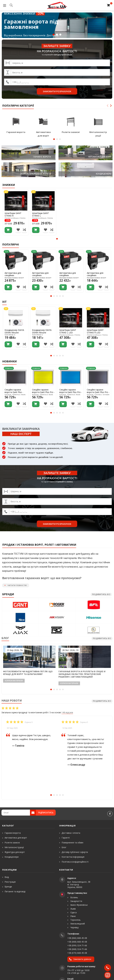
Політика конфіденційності (75, 862)
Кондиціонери (12, 857)
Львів (73, 909)
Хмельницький (77, 924)
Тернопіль (75, 920)
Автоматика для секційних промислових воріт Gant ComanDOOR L (97, 277)
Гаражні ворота (16, 132)
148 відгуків (67, 712)
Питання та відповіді (15, 891)
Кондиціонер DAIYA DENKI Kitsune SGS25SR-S (42, 333)
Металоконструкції (14, 847)
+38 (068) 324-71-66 (77, 949)
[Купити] (8, 230)
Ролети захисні (71, 132)
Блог (64, 847)
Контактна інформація (73, 857)
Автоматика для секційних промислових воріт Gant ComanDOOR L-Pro (70, 278)
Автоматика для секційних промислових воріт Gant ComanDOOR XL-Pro (43, 278)
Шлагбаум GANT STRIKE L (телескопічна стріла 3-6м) (42, 217)
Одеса (73, 912)
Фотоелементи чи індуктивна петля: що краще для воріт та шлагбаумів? (28, 673)
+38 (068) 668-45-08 (77, 942)
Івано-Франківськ (79, 905)
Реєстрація (10, 882)
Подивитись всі (101, 594)
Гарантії (66, 838)
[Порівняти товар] (24, 230)
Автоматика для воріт (16, 838)
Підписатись (46, 813)
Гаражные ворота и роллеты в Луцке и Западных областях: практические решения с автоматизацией (82, 674)
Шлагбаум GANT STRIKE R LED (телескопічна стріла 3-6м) (97, 334)
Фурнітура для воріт (15, 852)
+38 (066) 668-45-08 (77, 938)
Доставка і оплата (71, 833)
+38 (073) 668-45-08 (77, 953)
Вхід (7, 877)
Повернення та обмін (72, 843)
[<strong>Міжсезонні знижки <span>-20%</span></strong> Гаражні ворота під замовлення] (57, 25)
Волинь (74, 897)
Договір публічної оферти (75, 852)
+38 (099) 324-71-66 (77, 945)
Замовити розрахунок (57, 91)
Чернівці (74, 928)
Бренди (8, 887)
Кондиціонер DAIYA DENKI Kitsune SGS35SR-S (14, 333)
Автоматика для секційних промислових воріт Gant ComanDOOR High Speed (14, 278)
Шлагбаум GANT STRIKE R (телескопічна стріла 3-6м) (15, 217)
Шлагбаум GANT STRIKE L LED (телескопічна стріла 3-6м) (70, 334)
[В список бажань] (18, 230)
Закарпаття (76, 901)
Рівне (73, 916)
